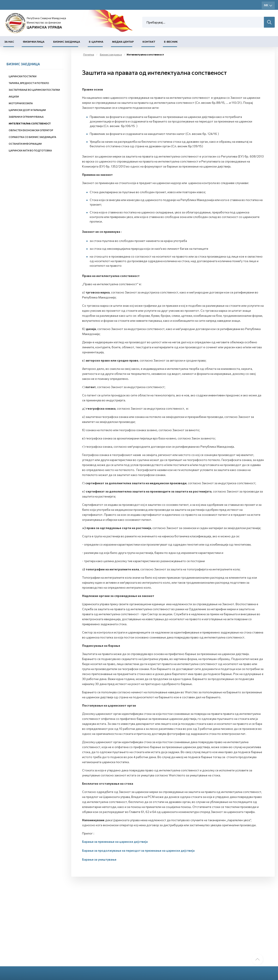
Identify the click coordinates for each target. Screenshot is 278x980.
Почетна (89, 54)
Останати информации (25, 144)
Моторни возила (21, 103)
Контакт (149, 42)
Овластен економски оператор (31, 130)
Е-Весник (171, 42)
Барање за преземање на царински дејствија (115, 842)
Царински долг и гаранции (27, 110)
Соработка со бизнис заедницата (32, 137)
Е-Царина (96, 42)
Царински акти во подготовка (30, 150)
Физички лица (34, 42)
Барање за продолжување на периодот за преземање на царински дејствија (138, 850)
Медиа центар (123, 42)
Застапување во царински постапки (34, 90)
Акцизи (14, 96)
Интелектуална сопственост (30, 123)
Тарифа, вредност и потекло (29, 83)
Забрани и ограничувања (26, 117)
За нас (9, 42)
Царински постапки (23, 76)
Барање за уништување (99, 859)
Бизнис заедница (67, 42)
